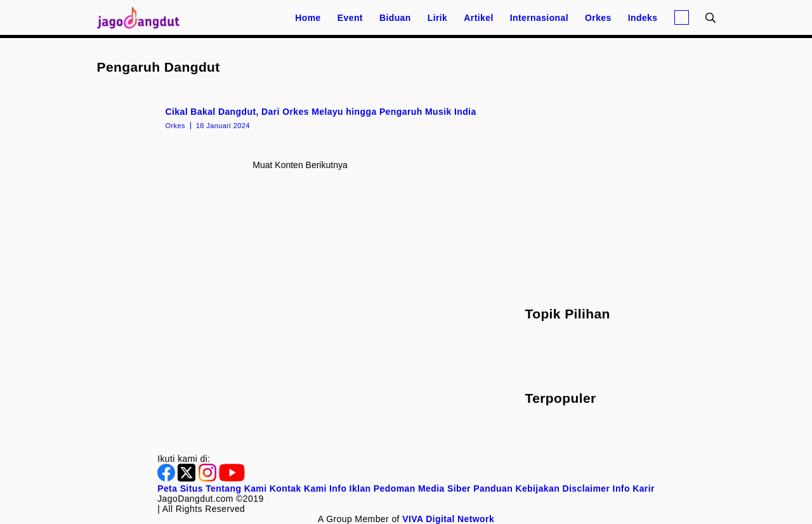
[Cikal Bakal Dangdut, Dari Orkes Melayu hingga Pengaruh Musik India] (300, 117)
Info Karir (634, 488)
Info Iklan (350, 488)
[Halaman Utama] (143, 17)
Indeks (643, 18)
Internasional (539, 18)
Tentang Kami (236, 488)
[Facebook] (167, 478)
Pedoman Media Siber (422, 488)
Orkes (598, 18)
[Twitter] (188, 478)
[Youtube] (232, 478)
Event (350, 18)
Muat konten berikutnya (300, 165)
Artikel (478, 18)
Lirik (438, 18)
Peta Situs (180, 488)
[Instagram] (209, 478)
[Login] (682, 17)
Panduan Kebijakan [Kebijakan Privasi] (516, 488)
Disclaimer (586, 488)
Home (308, 18)
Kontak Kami (298, 488)
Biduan (395, 18)
